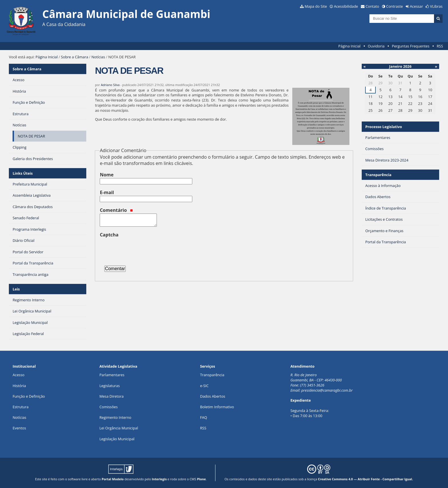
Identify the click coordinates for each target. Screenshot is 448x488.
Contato (373, 6)
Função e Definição (29, 396)
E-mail (107, 192)
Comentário (116, 210)
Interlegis (159, 479)
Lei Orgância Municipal (119, 428)
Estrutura (21, 407)
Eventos (19, 428)
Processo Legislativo (383, 127)
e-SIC (204, 386)
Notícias (98, 57)
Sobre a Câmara (74, 57)
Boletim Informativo (217, 407)
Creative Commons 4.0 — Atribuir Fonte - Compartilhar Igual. (366, 479)
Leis (16, 289)
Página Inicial (349, 46)
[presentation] (143, 249)
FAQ (204, 417)
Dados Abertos (213, 396)
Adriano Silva (110, 85)
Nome (107, 175)
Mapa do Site (316, 6)
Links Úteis (23, 173)
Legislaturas (110, 386)
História (19, 386)
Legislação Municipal (117, 439)
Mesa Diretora (112, 396)
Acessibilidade (346, 6)
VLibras (436, 6)
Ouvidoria (376, 46)
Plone (201, 479)
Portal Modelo (113, 479)
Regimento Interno (115, 417)
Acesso (18, 375)
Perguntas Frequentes (410, 46)
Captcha (109, 235)
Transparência (378, 175)
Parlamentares (112, 375)
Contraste (395, 6)
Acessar (417, 6)
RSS (440, 46)
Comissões (109, 407)
